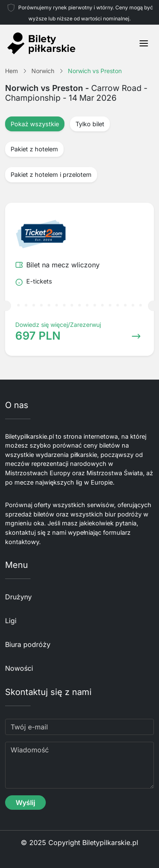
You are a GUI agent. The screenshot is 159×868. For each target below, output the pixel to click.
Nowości (19, 668)
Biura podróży (28, 644)
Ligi (11, 621)
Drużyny (18, 597)
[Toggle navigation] (144, 43)
